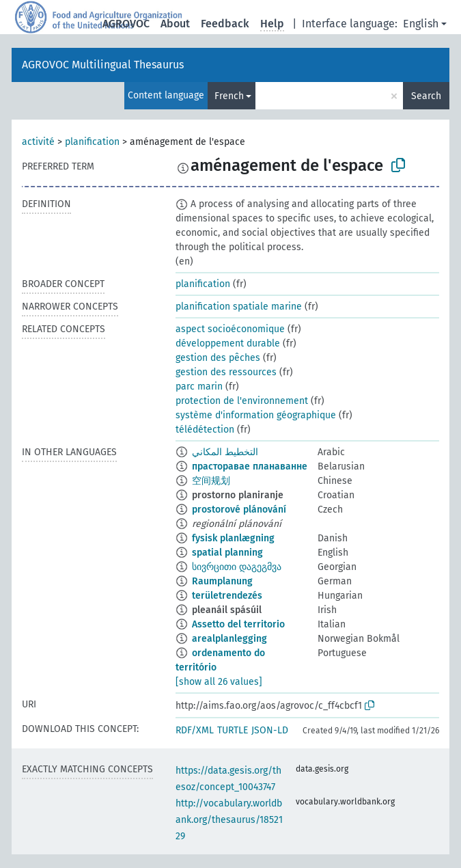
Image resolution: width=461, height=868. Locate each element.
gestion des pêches (218, 358)
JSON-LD (270, 730)
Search (426, 96)
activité (38, 142)
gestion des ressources (226, 372)
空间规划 (211, 481)
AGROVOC (126, 24)
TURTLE (233, 730)
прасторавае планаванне (250, 466)
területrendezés (227, 596)
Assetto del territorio (238, 624)
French (229, 96)
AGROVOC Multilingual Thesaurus (103, 65)
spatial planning (227, 553)
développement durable (228, 343)
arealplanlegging (229, 639)
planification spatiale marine (239, 307)
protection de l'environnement (242, 401)
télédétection (205, 430)
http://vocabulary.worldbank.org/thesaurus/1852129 (229, 820)
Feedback (225, 24)
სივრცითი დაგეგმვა (237, 567)
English (421, 24)
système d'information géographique (256, 415)
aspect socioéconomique (230, 329)
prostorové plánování (239, 510)
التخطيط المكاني (225, 452)
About (175, 24)
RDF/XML (195, 730)
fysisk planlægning (233, 538)
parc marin (199, 386)
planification (92, 142)
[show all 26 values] (219, 682)
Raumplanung (222, 581)
